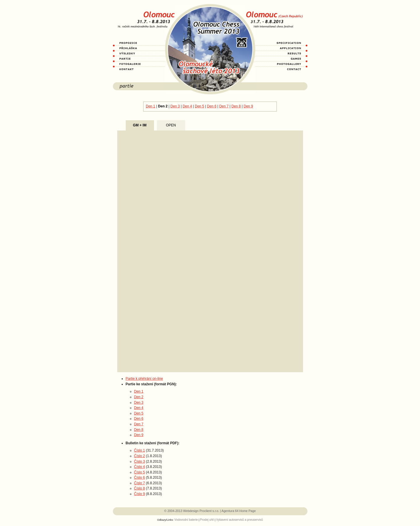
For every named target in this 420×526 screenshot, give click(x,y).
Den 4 (187, 106)
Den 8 (236, 106)
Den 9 (248, 106)
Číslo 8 (140, 488)
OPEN (171, 125)
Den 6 (212, 106)
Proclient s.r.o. (209, 511)
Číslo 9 (140, 494)
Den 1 (150, 106)
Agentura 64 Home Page (239, 511)
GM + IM (140, 125)
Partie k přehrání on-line (144, 379)
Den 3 (175, 106)
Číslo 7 (140, 483)
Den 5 (199, 106)
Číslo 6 (140, 478)
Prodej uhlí (207, 520)
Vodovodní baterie (186, 520)
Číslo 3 (140, 461)
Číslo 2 (140, 456)
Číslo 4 (140, 467)
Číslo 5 (140, 472)
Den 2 (163, 106)
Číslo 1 (140, 450)
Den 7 (224, 106)
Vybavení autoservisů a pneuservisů (239, 520)
